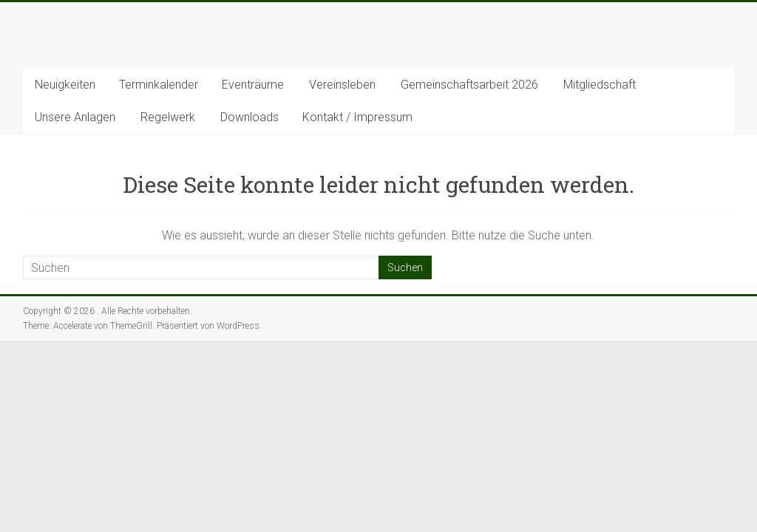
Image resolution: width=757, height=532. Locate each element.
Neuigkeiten (65, 85)
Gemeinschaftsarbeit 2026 (469, 85)
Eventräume (253, 85)
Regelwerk (168, 117)
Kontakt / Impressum (357, 117)
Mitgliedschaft (600, 85)
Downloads (249, 117)
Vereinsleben (342, 85)
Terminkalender (159, 85)
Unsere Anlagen (75, 117)
